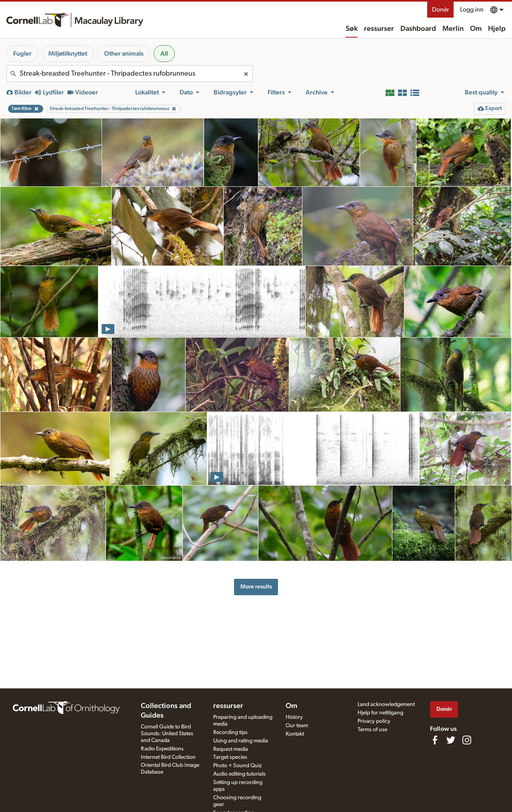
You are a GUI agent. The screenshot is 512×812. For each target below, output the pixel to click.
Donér (440, 10)
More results (256, 587)
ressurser (379, 29)
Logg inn (472, 10)
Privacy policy (374, 721)
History (294, 717)
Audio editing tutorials (239, 774)
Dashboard (418, 29)
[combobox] (130, 74)
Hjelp (497, 29)
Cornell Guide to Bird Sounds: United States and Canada (167, 734)
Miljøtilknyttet (68, 54)
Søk (352, 29)
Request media (231, 749)
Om (476, 29)
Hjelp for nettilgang (380, 713)
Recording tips (230, 732)
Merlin (453, 29)
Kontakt (295, 734)
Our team (297, 726)
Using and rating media (241, 741)
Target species (230, 757)
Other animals (124, 54)
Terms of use (372, 730)
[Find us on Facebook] (435, 740)
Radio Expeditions (162, 749)
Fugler (22, 54)
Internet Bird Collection (168, 757)
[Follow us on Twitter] (451, 740)
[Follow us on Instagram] (467, 740)
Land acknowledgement (386, 704)
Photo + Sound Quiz (237, 766)
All (164, 54)
